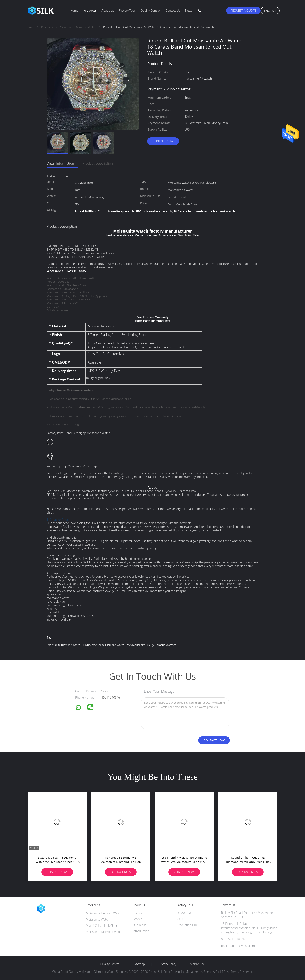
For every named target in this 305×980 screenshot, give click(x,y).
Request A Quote (243, 11)
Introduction (141, 931)
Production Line (187, 925)
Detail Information (60, 163)
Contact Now (163, 141)
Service (137, 919)
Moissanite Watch (98, 919)
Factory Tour (127, 11)
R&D (180, 919)
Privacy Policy (167, 964)
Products (90, 11)
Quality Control (151, 11)
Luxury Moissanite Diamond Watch (104, 645)
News (189, 11)
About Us (108, 11)
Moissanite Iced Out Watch (104, 913)
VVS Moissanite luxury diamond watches (152, 645)
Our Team (139, 925)
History (137, 913)
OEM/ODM (184, 913)
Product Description (98, 163)
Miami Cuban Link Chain (102, 926)
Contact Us (173, 11)
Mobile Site (197, 964)
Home (74, 11)
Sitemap (139, 964)
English (270, 11)
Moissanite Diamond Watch (64, 645)
